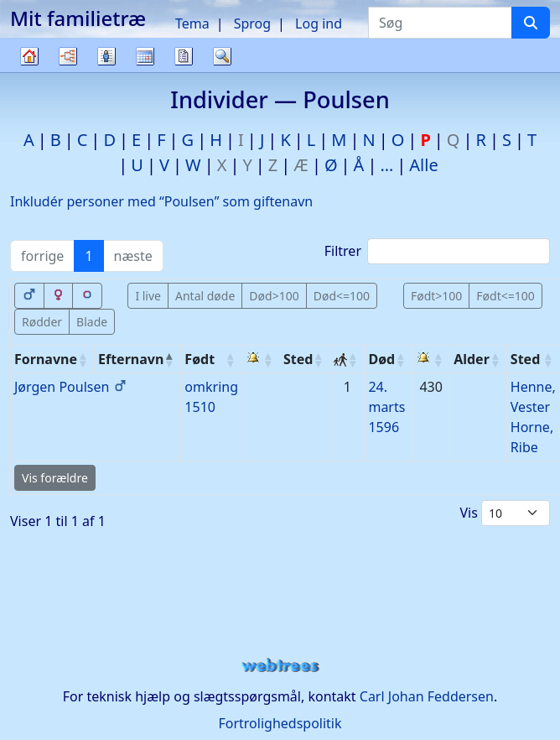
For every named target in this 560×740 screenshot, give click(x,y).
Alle (423, 165)
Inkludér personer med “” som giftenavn (161, 201)
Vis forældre (55, 478)
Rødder (42, 322)
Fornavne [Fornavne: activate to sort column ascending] (46, 359)
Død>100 (274, 296)
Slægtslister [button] (106, 56)
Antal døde (205, 296)
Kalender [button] (145, 56)
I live (148, 296)
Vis (505, 513)
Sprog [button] (252, 23)
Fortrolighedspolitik (280, 723)
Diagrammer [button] (68, 56)
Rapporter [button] (184, 56)
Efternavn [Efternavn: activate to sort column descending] (131, 359)
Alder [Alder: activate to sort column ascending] (472, 359)
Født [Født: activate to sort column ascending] (200, 359)
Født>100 (436, 296)
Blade (92, 322)
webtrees (280, 666)
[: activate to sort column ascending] (261, 360)
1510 (200, 407)
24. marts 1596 (386, 407)
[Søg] (531, 23)
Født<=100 (505, 296)
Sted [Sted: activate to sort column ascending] (298, 359)
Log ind (319, 23)
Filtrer (437, 251)
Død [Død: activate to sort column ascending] (381, 359)
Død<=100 (342, 296)
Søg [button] (222, 56)
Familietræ (29, 72)
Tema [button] (192, 23)
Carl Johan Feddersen (427, 696)
